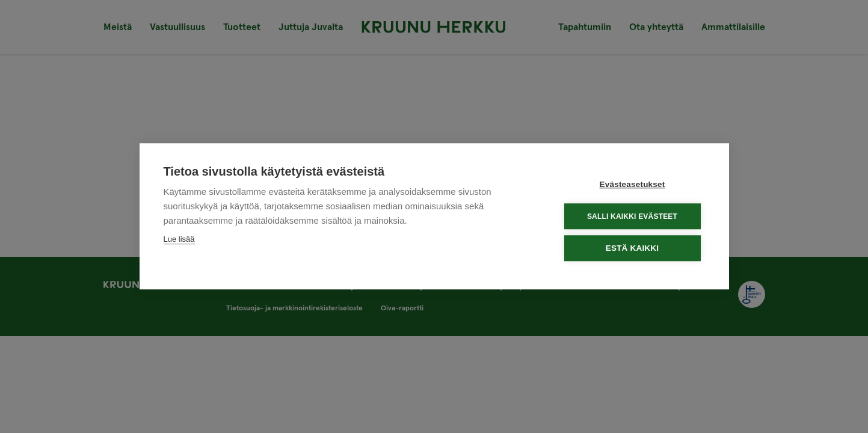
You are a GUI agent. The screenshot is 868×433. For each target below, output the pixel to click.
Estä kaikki (632, 248)
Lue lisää (179, 239)
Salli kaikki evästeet (632, 216)
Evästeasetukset (633, 184)
